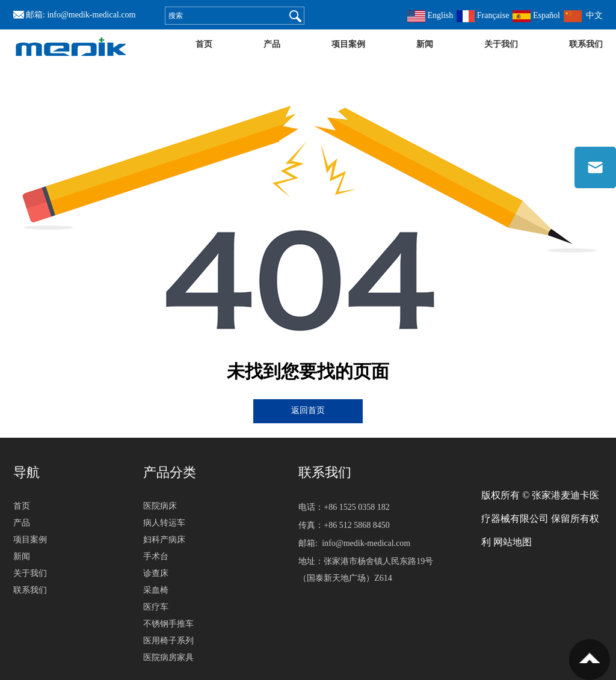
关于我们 (501, 44)
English (430, 15)
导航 (26, 472)
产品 (272, 44)
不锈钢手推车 (168, 624)
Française (483, 15)
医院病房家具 (168, 657)
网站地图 (513, 542)
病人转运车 (164, 523)
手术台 (156, 556)
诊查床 (156, 573)
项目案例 (348, 44)
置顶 (590, 660)
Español (536, 15)
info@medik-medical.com (91, 15)
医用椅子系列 (168, 641)
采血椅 (156, 590)
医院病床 (160, 506)
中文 (583, 15)
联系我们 (586, 44)
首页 (204, 44)
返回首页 (308, 410)
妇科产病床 (164, 540)
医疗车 (156, 607)
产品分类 (170, 472)
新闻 (425, 44)
